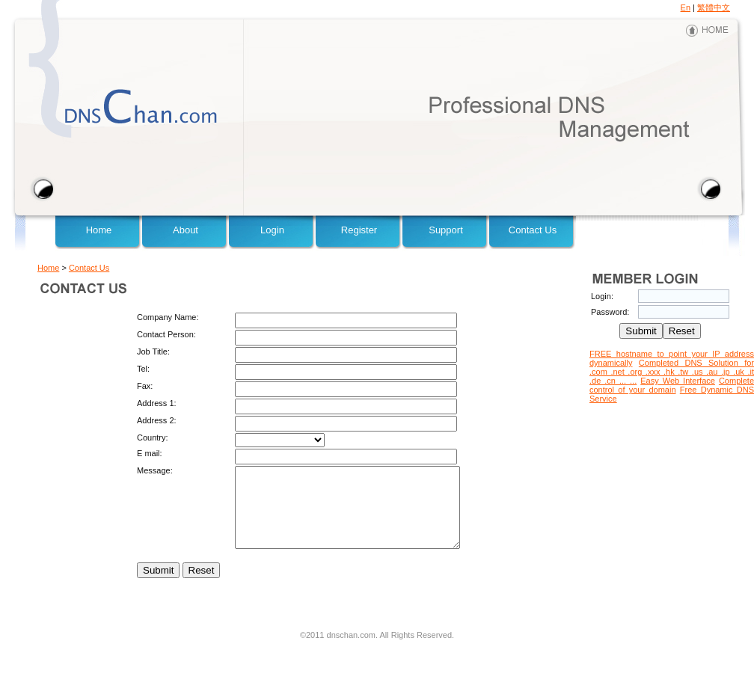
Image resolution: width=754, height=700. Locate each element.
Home (99, 230)
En (686, 7)
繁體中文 (714, 7)
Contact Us (533, 230)
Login (272, 230)
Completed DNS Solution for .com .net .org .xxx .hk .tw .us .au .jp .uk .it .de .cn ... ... (672, 372)
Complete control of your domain (672, 385)
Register (359, 230)
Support (446, 230)
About (186, 230)
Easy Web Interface (678, 381)
